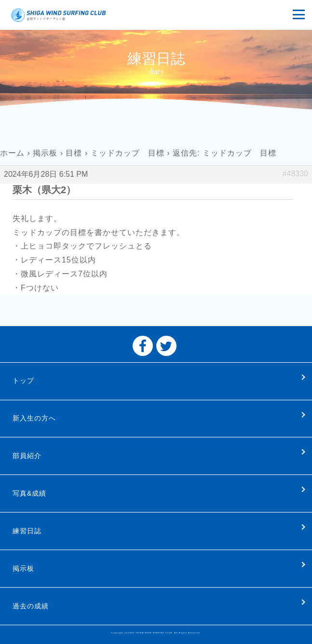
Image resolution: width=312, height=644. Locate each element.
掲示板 (45, 153)
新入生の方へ (34, 418)
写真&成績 (29, 493)
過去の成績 (31, 606)
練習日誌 (27, 531)
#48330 (295, 174)
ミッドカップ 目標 (128, 153)
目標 (74, 153)
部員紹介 (27, 456)
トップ (23, 381)
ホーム (12, 153)
